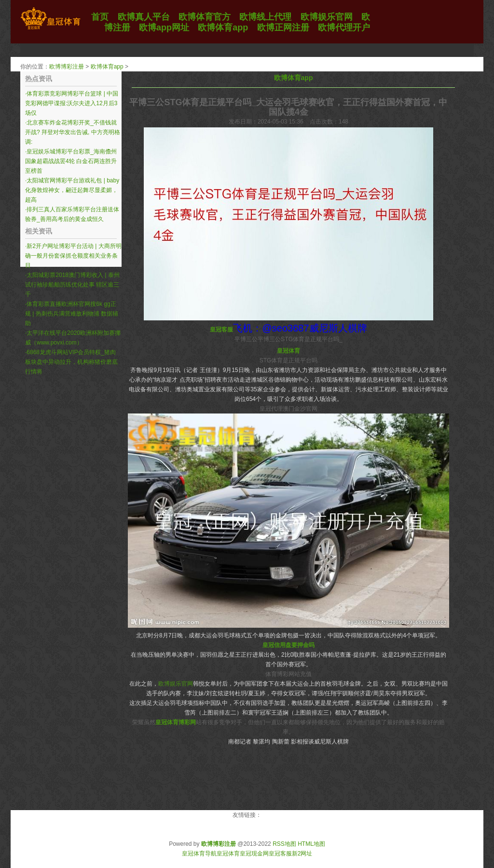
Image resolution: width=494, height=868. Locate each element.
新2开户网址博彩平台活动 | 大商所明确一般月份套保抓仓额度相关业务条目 (73, 256)
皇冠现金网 (254, 854)
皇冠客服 (280, 854)
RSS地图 (284, 844)
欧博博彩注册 (67, 67)
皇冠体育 (228, 854)
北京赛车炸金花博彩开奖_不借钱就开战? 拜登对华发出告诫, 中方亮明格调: (73, 132)
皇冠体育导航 (199, 854)
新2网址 (302, 854)
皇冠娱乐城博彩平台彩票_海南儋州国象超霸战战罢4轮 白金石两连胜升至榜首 (71, 161)
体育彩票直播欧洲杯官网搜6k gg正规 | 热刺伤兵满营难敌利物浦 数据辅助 (72, 314)
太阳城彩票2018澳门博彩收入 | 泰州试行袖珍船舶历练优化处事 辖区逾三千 (72, 285)
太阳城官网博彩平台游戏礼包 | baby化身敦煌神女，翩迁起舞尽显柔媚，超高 (72, 190)
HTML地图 (311, 844)
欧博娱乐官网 (176, 684)
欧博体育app (107, 67)
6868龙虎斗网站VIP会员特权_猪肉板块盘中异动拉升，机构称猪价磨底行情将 (71, 362)
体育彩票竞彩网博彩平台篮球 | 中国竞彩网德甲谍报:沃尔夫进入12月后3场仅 (72, 103)
